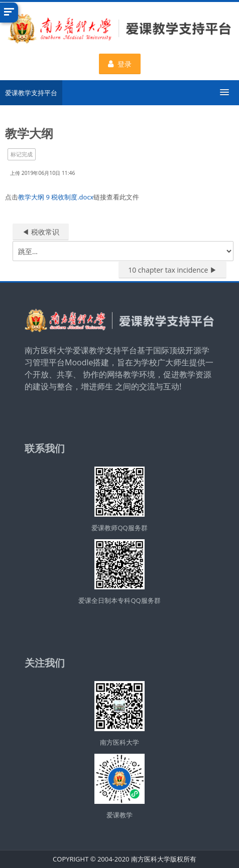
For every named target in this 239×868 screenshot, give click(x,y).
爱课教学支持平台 (31, 93)
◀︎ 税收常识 (41, 232)
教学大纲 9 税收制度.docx (56, 197)
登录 (120, 64)
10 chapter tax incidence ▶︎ (172, 270)
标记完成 (22, 154)
